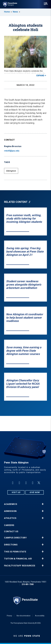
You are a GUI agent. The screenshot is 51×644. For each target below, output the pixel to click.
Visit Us (16, 492)
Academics (11, 504)
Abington (11, 171)
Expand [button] (40, 76)
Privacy (9, 616)
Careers (9, 525)
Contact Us (11, 531)
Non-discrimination (24, 616)
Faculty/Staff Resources (20, 566)
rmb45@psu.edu (12, 151)
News (15, 12)
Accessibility (40, 616)
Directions (11, 545)
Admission (10, 511)
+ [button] (43, 504)
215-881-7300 (28, 584)
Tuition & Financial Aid (18, 559)
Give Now (35, 492)
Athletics (10, 518)
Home (7, 12)
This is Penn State (15, 552)
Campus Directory (15, 538)
